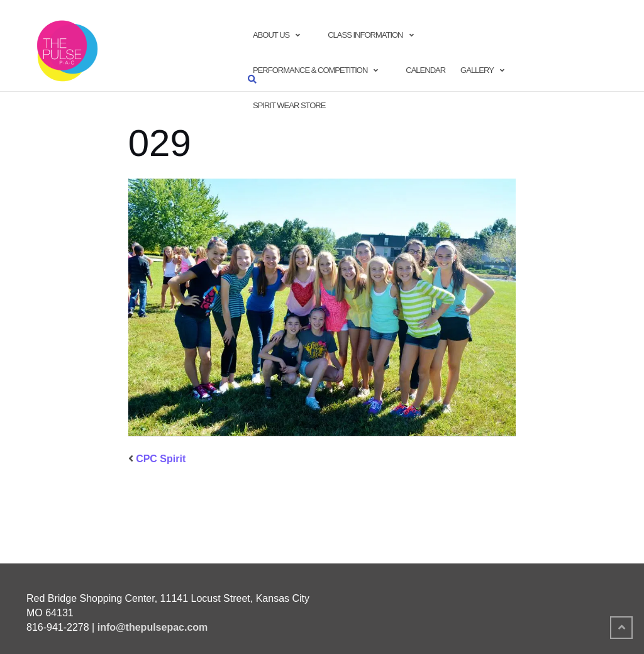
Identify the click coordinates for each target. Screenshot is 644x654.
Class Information (365, 35)
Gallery (477, 70)
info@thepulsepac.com (153, 627)
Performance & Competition (310, 70)
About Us (271, 35)
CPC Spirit (161, 459)
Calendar (425, 70)
